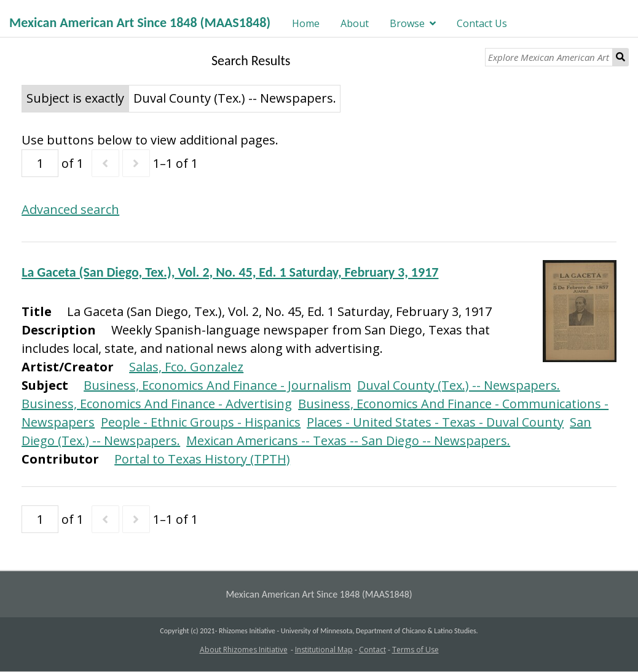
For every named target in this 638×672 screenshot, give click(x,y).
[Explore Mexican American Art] (549, 57)
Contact (372, 650)
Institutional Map (324, 650)
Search (621, 57)
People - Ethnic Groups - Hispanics (201, 422)
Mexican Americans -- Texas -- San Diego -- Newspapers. (348, 441)
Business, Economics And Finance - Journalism (217, 385)
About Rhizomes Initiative (244, 650)
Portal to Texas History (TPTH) (202, 459)
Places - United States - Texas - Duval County (435, 422)
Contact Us (482, 23)
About (355, 23)
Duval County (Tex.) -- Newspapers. (459, 385)
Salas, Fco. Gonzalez (186, 367)
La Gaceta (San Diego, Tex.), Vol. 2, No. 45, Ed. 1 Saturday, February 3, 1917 (230, 272)
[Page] (40, 163)
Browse (407, 23)
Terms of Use (415, 650)
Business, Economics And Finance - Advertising (157, 404)
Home (306, 23)
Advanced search (70, 209)
